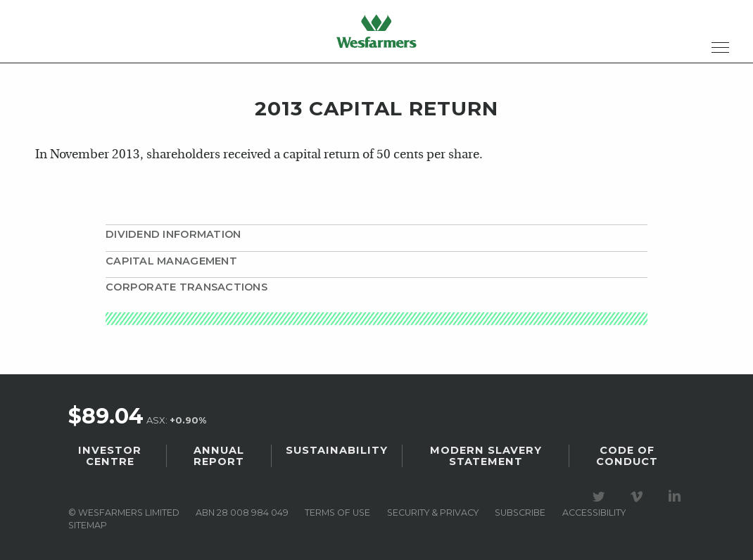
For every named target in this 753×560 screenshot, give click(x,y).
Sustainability (337, 450)
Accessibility (594, 513)
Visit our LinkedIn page (677, 497)
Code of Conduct (627, 456)
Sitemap (88, 525)
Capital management (171, 261)
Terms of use (337, 513)
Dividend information (173, 234)
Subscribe (520, 513)
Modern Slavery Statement (486, 456)
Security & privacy (433, 513)
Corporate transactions (186, 287)
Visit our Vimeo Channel (639, 497)
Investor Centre (110, 456)
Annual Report (219, 456)
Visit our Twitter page (601, 497)
